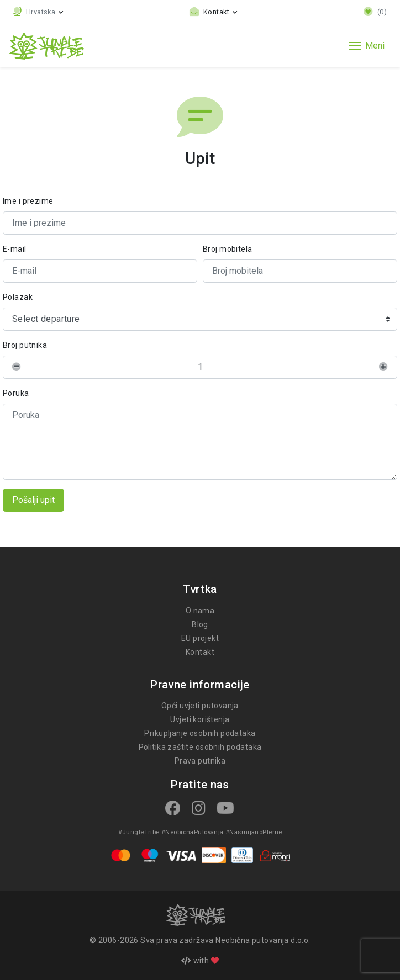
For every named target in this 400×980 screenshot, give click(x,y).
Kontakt (200, 652)
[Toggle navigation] (367, 46)
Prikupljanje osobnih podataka (200, 733)
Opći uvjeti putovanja (200, 706)
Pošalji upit (33, 500)
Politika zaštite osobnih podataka (200, 747)
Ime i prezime (27, 201)
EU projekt (200, 638)
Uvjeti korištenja (200, 719)
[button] (39, 12)
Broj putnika (25, 345)
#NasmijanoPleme (252, 832)
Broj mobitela (227, 249)
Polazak (17, 297)
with (200, 961)
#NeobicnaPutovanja (193, 832)
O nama (200, 611)
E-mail (14, 249)
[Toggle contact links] (214, 12)
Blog (200, 624)
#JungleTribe (141, 832)
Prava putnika (200, 761)
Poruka (16, 393)
